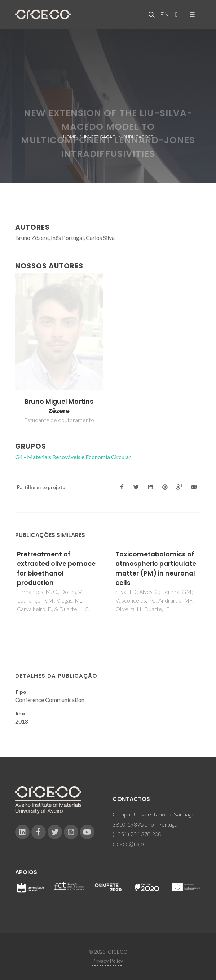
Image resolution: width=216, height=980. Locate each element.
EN (164, 14)
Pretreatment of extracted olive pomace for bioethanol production (56, 569)
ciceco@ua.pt (129, 844)
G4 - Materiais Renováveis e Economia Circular (73, 457)
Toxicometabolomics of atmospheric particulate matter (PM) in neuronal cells (156, 569)
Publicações (138, 137)
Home (70, 137)
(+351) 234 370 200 (137, 834)
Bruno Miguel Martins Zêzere (59, 406)
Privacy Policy (108, 961)
